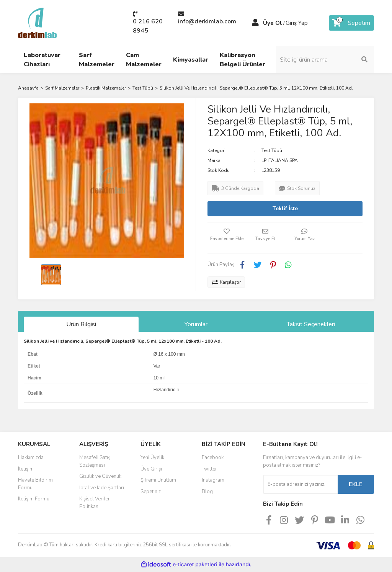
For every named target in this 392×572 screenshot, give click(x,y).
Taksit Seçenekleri (311, 324)
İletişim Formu (34, 499)
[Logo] (37, 23)
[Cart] (351, 23)
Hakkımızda (31, 458)
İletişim (26, 469)
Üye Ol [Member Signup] (273, 23)
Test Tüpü (272, 150)
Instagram (213, 480)
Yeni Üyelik (152, 458)
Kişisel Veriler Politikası (95, 503)
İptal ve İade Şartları (102, 488)
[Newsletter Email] (300, 484)
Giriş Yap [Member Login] (297, 23)
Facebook (213, 458)
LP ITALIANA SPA (280, 160)
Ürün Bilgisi (81, 324)
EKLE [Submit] (356, 484)
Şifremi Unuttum (158, 480)
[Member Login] (255, 23)
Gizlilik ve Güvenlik (100, 476)
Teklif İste (285, 208)
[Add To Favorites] (227, 238)
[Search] (334, 60)
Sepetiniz (151, 492)
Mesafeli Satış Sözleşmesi (95, 461)
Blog (207, 492)
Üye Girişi (151, 469)
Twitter (209, 469)
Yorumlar (196, 324)
